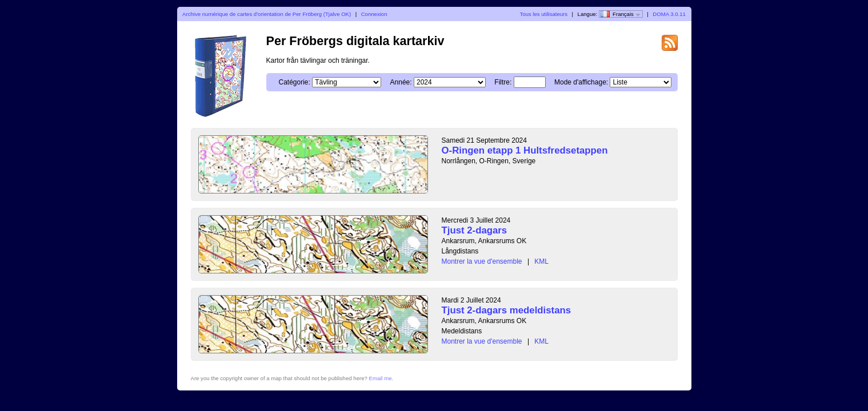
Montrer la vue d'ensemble (482, 261)
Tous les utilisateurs (543, 14)
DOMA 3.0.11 (669, 14)
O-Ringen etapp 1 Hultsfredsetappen (525, 150)
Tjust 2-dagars (475, 230)
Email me (381, 378)
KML (541, 261)
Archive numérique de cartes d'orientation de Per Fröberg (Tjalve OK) (267, 14)
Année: (401, 82)
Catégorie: (295, 82)
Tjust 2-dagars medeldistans (507, 310)
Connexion (374, 14)
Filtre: (503, 82)
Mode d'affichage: (581, 82)
